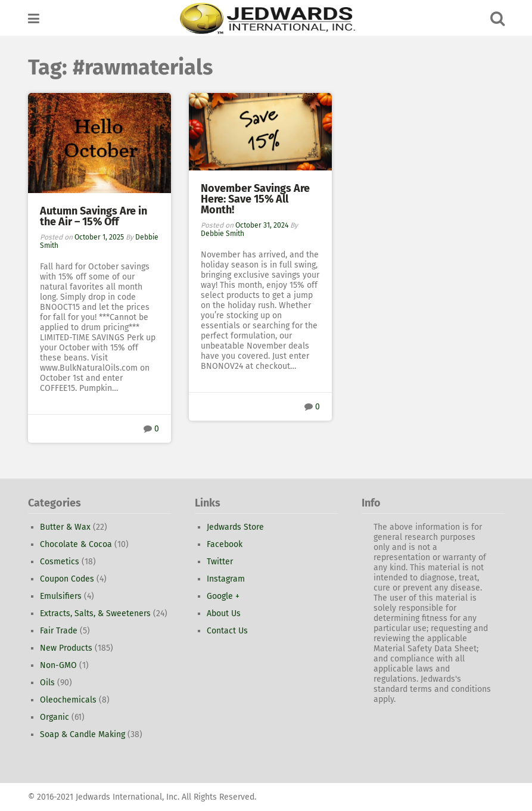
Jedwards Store (235, 527)
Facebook (225, 544)
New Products (66, 648)
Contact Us (227, 631)
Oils (47, 683)
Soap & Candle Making (83, 734)
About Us (224, 613)
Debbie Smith (223, 234)
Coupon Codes (67, 579)
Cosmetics (60, 562)
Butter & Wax (65, 527)
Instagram (226, 579)
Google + (223, 596)
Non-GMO (58, 665)
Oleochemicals (68, 700)
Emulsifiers (61, 596)
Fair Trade (59, 631)
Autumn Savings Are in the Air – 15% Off (94, 216)
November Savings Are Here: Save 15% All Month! (255, 199)
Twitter (220, 562)
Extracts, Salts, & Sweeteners (95, 613)
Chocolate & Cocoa (76, 544)
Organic (55, 717)
